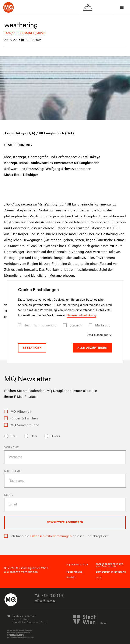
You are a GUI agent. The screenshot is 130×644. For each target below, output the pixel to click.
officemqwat (45, 601)
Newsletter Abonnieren (65, 522)
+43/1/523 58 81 (53, 596)
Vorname (12, 448)
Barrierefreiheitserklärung (111, 572)
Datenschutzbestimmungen (51, 536)
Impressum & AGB (77, 565)
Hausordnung (74, 572)
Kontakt (71, 577)
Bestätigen (32, 348)
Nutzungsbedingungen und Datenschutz (110, 565)
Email (9, 495)
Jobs (99, 577)
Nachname (13, 471)
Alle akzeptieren (92, 348)
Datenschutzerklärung (81, 315)
